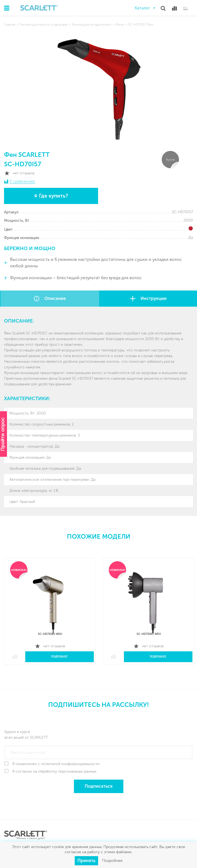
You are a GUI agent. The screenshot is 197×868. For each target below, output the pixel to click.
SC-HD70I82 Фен (50, 634)
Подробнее (59, 657)
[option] (50, 615)
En (185, 8)
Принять (86, 861)
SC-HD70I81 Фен (149, 634)
